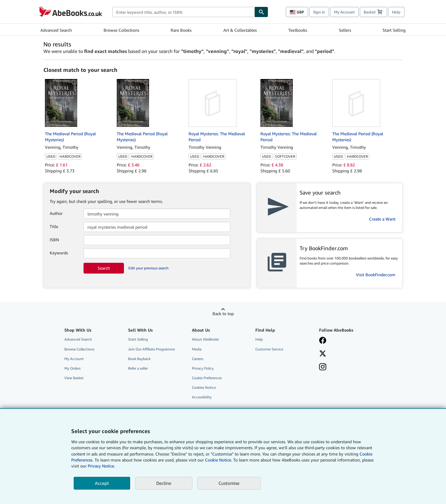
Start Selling (394, 30)
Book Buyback (139, 359)
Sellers (345, 30)
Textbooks (298, 30)
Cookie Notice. (219, 460)
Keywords (59, 253)
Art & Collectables (240, 30)
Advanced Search (56, 30)
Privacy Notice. (101, 466)
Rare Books (181, 30)
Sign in (319, 12)
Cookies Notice (204, 387)
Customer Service (269, 349)
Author (56, 213)
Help (396, 12)
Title (54, 226)
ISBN (54, 240)
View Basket (74, 378)
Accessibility (202, 397)
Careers (198, 359)
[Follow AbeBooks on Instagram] (347, 368)
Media (197, 349)
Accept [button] (102, 483)
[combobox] (183, 12)
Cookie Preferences (207, 378)
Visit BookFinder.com (376, 275)
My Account (344, 12)
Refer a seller (138, 368)
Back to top (223, 314)
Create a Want (382, 219)
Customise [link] (229, 483)
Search (104, 268)
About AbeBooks (205, 339)
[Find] (261, 12)
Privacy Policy (203, 368)
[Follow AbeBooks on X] (347, 354)
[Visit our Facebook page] (347, 341)
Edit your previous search (148, 268)
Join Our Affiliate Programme (151, 349)
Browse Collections (121, 30)
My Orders (72, 368)
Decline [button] (164, 483)
